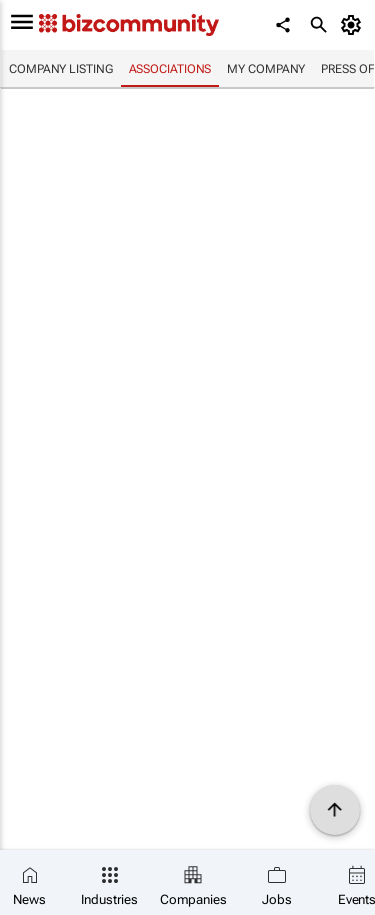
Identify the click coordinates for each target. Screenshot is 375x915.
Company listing (61, 69)
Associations (170, 69)
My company (266, 69)
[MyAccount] (354, 25)
